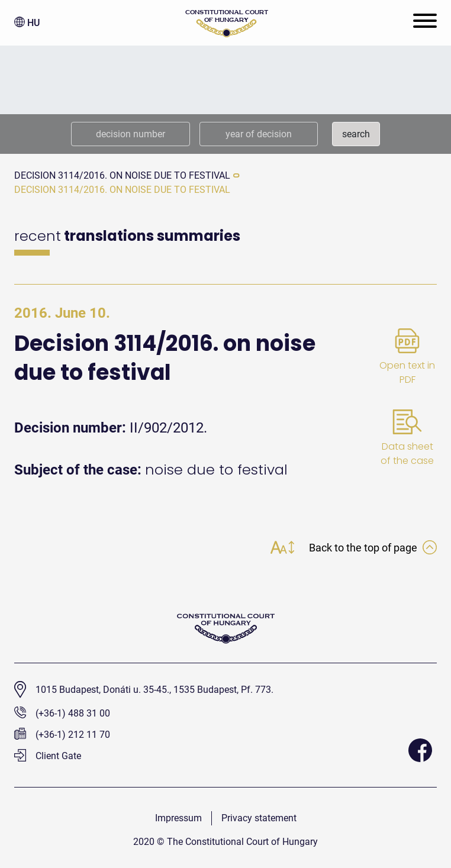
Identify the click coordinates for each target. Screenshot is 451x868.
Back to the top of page (373, 548)
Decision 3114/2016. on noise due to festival (122, 175)
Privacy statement (259, 818)
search (356, 134)
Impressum (178, 818)
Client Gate (48, 756)
